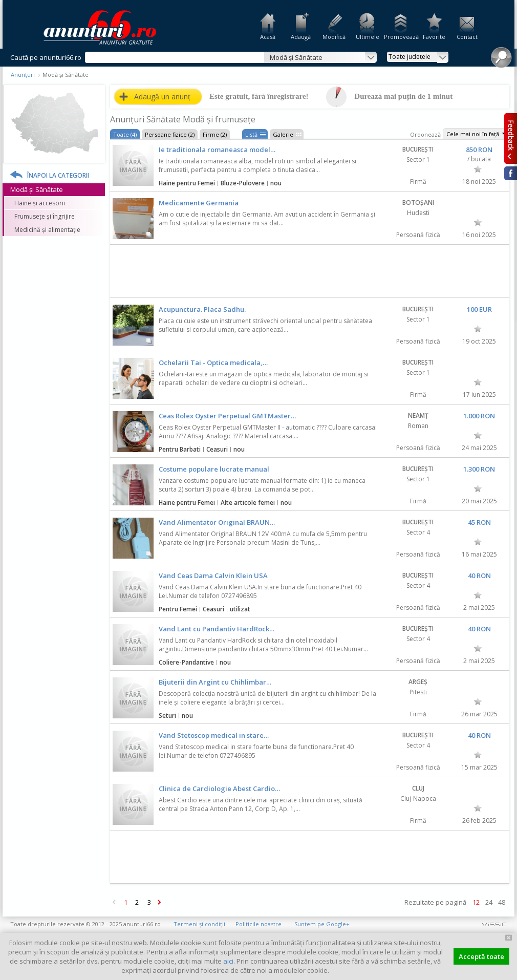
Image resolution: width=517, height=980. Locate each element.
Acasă (268, 37)
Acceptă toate (481, 956)
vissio (494, 924)
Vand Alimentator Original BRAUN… (217, 522)
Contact (467, 37)
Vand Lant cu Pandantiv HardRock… (217, 629)
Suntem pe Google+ (322, 924)
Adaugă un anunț (162, 97)
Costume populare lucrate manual (214, 469)
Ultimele (368, 37)
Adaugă (301, 37)
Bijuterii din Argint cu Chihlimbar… (215, 682)
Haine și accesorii (40, 203)
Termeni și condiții (199, 924)
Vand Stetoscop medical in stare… (214, 735)
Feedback (511, 138)
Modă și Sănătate (37, 189)
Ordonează (425, 134)
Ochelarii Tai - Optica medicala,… (213, 363)
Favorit (478, 169)
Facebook (511, 173)
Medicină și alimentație (47, 230)
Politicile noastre (258, 924)
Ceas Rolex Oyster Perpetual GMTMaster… (227, 416)
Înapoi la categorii (58, 175)
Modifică (334, 37)
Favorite (434, 37)
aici (228, 961)
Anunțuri (23, 74)
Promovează (401, 37)
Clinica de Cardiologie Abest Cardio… (219, 789)
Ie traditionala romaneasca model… (217, 150)
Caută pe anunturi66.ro (46, 57)
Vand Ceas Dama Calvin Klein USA (213, 576)
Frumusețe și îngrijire (45, 216)
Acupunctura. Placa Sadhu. (202, 309)
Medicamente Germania (199, 203)
